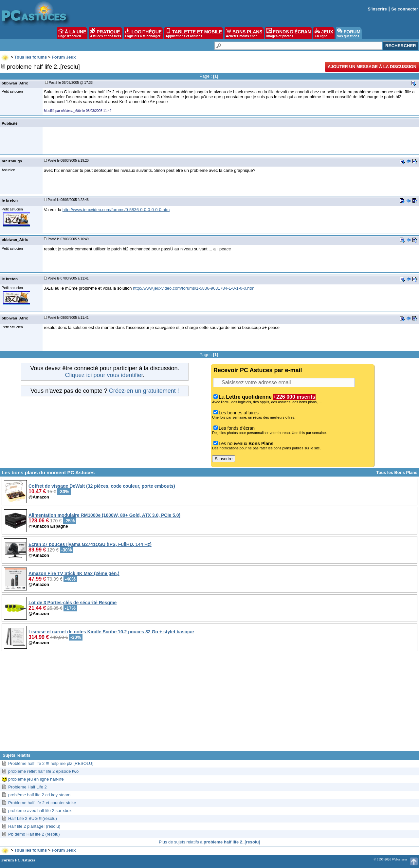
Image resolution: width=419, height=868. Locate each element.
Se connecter (405, 9)
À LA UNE (72, 33)
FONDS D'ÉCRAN (289, 33)
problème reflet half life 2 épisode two (43, 771)
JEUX (324, 33)
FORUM (349, 33)
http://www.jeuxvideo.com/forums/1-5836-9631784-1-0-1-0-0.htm (194, 288)
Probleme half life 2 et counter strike (42, 803)
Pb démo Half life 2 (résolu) (34, 834)
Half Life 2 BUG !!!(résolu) (33, 818)
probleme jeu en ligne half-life (36, 779)
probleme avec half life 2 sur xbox (40, 811)
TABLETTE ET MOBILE (194, 33)
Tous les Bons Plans (397, 472)
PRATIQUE (106, 33)
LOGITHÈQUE (143, 33)
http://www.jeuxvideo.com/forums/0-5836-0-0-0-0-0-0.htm (116, 210)
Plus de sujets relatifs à (209, 842)
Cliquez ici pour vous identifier (104, 375)
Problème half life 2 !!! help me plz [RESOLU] (51, 763)
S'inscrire (377, 9)
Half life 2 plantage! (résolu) (34, 826)
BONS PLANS (244, 33)
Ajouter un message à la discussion (372, 67)
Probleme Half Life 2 (27, 787)
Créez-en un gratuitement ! (144, 391)
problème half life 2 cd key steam (39, 795)
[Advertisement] (209, 705)
